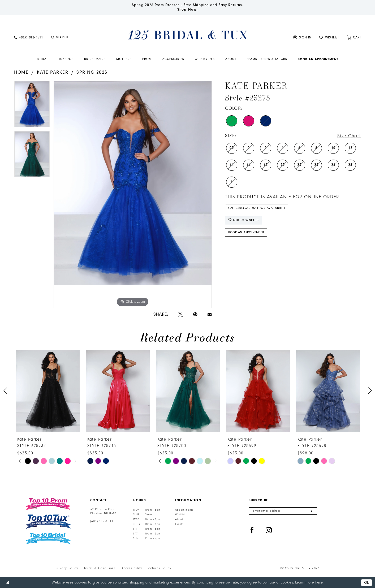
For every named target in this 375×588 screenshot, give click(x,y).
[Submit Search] (53, 37)
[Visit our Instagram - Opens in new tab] (269, 531)
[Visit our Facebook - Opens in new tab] (252, 531)
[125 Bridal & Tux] (188, 35)
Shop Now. (187, 10)
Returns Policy (160, 568)
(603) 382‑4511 (102, 521)
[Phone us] (29, 37)
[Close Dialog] (8, 583)
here (319, 582)
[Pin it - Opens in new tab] (195, 315)
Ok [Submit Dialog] (367, 583)
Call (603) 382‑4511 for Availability (257, 208)
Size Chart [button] (349, 136)
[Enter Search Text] (79, 37)
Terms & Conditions (100, 568)
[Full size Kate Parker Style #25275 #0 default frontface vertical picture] (133, 194)
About (179, 519)
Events (179, 524)
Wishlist (180, 515)
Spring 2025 (92, 72)
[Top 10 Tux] (48, 522)
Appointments (184, 510)
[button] (302, 37)
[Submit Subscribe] (312, 511)
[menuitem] (29, 37)
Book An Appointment (246, 232)
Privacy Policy (67, 568)
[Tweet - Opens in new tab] (180, 315)
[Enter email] (283, 511)
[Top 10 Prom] (48, 504)
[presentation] (48, 391)
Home (21, 72)
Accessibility (132, 568)
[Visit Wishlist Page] (329, 37)
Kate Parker (53, 72)
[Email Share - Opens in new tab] (210, 314)
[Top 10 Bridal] (48, 539)
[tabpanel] (32, 106)
